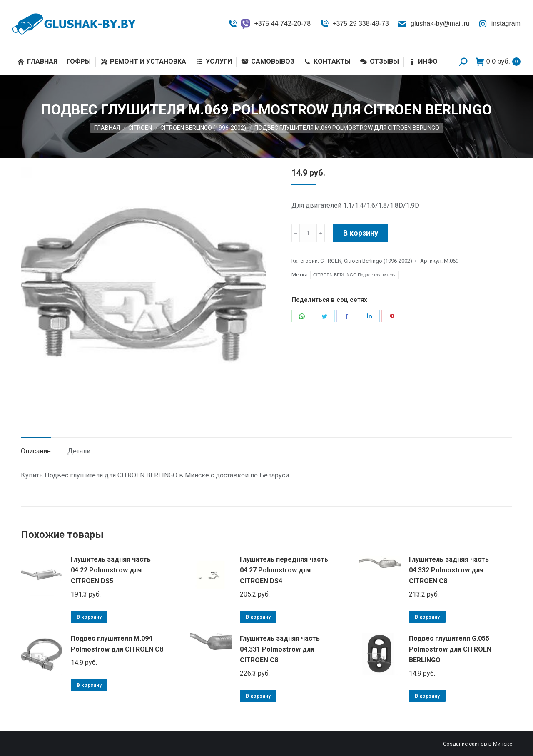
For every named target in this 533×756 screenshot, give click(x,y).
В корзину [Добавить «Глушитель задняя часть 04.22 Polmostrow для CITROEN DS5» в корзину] (89, 617)
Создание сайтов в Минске (478, 744)
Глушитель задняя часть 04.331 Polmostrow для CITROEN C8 (280, 649)
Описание (36, 451)
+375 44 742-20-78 (269, 24)
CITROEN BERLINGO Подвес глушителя (354, 275)
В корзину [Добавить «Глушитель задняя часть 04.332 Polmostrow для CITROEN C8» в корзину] (427, 617)
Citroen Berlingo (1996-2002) (378, 261)
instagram (499, 24)
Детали (79, 451)
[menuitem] (37, 62)
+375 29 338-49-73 (354, 24)
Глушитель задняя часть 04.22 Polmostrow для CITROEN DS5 (111, 570)
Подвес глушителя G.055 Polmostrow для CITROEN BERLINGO (450, 649)
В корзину (361, 233)
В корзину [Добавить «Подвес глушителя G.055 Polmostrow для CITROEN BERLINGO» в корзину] (427, 696)
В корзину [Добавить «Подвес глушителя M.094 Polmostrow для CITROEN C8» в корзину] (89, 685)
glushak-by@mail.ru (433, 24)
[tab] (36, 447)
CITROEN (331, 261)
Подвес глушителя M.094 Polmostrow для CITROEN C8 (117, 644)
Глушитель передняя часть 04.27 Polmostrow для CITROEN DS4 (284, 570)
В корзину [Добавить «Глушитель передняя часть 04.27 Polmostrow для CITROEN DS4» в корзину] (258, 617)
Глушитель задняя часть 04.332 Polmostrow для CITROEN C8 (449, 570)
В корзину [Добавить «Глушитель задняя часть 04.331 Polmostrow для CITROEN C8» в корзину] (258, 696)
